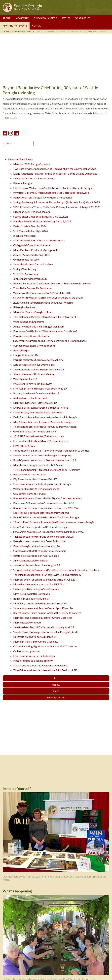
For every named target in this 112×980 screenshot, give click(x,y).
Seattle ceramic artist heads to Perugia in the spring (42, 455)
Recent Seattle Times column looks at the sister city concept (47, 613)
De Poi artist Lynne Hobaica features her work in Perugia (45, 417)
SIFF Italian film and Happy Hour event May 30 (40, 388)
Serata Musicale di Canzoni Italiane (33, 264)
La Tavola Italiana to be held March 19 (35, 637)
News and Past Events (15, 26)
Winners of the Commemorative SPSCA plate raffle (42, 293)
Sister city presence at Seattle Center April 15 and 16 (43, 608)
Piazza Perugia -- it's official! (30, 474)
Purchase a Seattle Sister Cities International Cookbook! (45, 331)
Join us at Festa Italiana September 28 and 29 (39, 369)
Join (56, 678)
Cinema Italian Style (45, 18)
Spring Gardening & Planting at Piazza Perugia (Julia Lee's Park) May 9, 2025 (56, 202)
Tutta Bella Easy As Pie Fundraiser (33, 288)
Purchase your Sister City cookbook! (34, 345)
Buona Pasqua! (22, 350)
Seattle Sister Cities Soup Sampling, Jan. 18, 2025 (41, 216)
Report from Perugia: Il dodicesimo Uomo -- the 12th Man (46, 508)
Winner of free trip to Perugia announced (36, 489)
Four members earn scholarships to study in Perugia (42, 484)
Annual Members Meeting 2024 (31, 255)
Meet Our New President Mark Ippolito (36, 250)
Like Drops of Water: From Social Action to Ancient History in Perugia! (53, 188)
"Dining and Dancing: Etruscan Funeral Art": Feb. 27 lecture (47, 470)
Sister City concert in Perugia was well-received (40, 603)
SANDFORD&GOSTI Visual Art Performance (39, 240)
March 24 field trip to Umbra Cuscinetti (36, 641)
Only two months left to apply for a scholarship (40, 551)
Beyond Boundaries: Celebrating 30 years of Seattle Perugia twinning (52, 283)
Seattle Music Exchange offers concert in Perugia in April (45, 632)
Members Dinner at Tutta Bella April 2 (35, 403)
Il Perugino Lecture (24, 307)
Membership (22, 18)
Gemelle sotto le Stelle (26, 259)
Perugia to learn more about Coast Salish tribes (40, 541)
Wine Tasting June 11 (25, 379)
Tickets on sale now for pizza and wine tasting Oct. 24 (44, 537)
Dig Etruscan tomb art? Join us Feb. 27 (35, 479)
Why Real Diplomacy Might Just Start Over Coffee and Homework (51, 193)
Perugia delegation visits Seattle (31, 336)
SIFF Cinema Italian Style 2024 (31, 231)
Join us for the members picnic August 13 (37, 565)
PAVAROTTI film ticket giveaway (32, 384)
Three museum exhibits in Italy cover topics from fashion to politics (51, 450)
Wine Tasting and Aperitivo (29, 322)
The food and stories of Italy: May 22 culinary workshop (45, 427)
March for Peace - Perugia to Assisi (33, 312)
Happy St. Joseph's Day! (27, 355)
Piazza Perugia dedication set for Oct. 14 (37, 546)
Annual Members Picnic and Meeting (34, 374)
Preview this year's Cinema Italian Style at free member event (48, 498)
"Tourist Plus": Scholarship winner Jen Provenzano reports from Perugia (54, 522)
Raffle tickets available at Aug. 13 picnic (36, 556)
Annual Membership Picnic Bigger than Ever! (39, 326)
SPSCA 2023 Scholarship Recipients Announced (40, 665)
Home (6, 31)
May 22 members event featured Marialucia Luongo (43, 422)
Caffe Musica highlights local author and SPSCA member (45, 646)
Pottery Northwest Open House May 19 (36, 393)
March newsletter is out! (27, 622)
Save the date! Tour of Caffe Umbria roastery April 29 (44, 627)
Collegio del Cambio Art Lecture (32, 245)
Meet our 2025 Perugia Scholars (32, 212)
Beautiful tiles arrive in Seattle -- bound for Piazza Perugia (46, 517)
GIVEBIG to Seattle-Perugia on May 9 (35, 431)
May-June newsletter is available (32, 594)
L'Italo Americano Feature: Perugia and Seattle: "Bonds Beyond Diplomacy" (56, 174)
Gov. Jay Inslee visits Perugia (29, 494)
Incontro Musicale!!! (25, 236)
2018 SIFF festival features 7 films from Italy (38, 436)
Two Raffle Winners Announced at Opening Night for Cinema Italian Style (55, 169)
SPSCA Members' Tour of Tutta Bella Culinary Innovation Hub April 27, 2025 (57, 207)
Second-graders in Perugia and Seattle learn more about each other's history (56, 570)
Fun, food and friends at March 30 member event (41, 441)
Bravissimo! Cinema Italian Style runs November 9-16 (44, 503)
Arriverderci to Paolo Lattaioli (30, 398)
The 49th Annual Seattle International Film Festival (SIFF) (45, 317)
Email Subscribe (56, 697)
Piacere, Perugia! (23, 183)
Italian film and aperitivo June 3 (31, 599)
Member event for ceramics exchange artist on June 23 (44, 579)
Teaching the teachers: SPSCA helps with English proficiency (47, 575)
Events (66, 18)
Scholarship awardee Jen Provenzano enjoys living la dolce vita (48, 532)
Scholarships (83, 18)
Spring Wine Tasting (25, 269)
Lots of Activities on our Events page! (34, 365)
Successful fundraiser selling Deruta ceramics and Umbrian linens (50, 341)
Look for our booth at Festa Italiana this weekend (41, 513)
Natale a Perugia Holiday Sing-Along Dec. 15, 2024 (42, 221)
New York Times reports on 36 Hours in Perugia (40, 527)
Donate (56, 691)
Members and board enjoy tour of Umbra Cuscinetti (43, 618)
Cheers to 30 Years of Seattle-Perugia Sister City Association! (48, 298)
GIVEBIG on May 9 (24, 446)
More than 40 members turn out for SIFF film (39, 584)
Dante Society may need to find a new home (38, 412)
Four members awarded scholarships (34, 656)
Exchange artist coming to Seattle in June (36, 589)
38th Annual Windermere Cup (30, 279)
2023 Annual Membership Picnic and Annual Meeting (43, 303)
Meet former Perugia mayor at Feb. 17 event (38, 465)
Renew (56, 685)
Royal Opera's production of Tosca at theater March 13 (45, 460)
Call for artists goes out (27, 651)
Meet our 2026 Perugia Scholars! (32, 164)
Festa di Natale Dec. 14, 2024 (30, 226)
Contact (37, 26)
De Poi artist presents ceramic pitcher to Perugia (41, 408)
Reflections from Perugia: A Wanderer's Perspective (43, 197)
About (6, 18)
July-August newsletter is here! (31, 560)
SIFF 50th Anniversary (26, 274)
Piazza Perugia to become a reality (33, 661)
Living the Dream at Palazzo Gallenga (34, 178)
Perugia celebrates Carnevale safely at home (38, 360)
